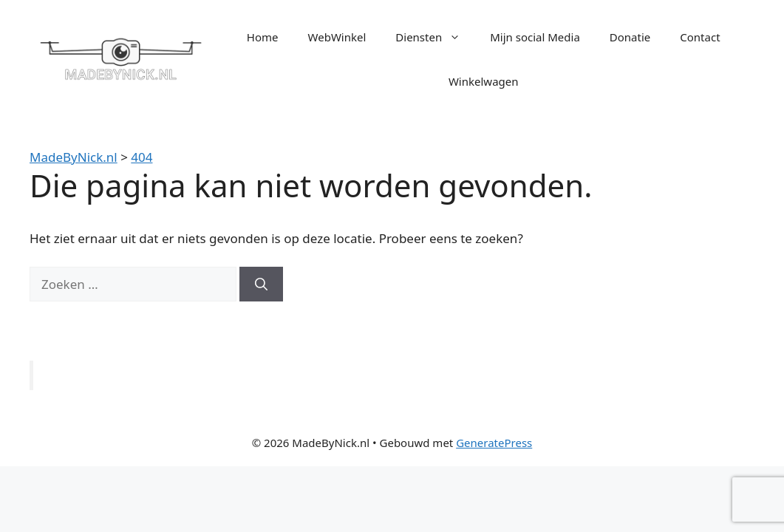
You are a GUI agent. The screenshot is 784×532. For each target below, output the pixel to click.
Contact (700, 37)
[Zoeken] (261, 284)
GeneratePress (494, 443)
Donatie (630, 37)
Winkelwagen (484, 81)
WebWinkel (337, 37)
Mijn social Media (535, 37)
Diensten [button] (435, 37)
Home (263, 37)
